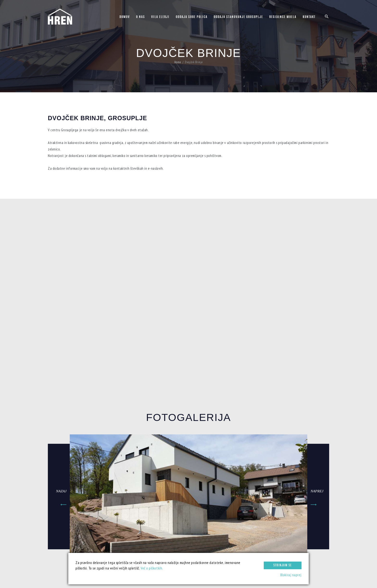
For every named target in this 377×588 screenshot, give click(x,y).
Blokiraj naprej (291, 575)
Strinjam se (283, 565)
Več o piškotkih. (152, 568)
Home (178, 62)
